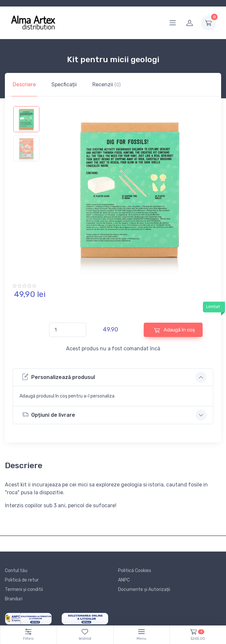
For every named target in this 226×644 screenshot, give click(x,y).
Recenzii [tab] (106, 84)
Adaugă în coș (174, 330)
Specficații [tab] (64, 84)
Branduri (14, 599)
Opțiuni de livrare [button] (49, 415)
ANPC (124, 580)
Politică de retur (22, 580)
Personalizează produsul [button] (59, 377)
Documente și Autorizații (144, 589)
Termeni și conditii (24, 589)
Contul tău (16, 571)
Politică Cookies (135, 571)
